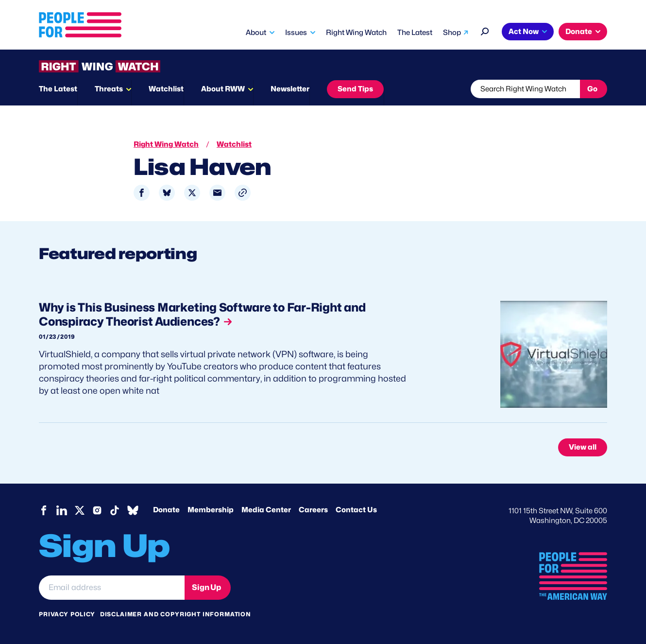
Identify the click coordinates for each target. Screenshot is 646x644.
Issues (296, 33)
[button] (243, 193)
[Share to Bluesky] (167, 193)
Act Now (524, 32)
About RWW (223, 89)
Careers (313, 510)
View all (583, 447)
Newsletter (290, 89)
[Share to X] (192, 193)
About (256, 33)
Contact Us (356, 510)
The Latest (415, 33)
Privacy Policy (67, 614)
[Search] (485, 30)
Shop (452, 33)
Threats (109, 89)
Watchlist (166, 89)
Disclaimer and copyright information (176, 614)
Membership (211, 510)
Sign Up (206, 587)
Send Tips (355, 89)
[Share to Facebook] (142, 193)
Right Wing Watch (356, 33)
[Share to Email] (217, 193)
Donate (579, 32)
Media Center (266, 510)
